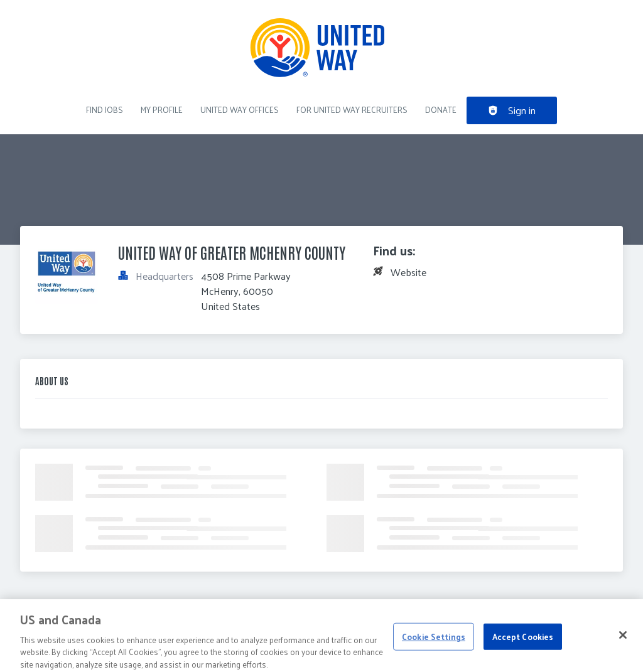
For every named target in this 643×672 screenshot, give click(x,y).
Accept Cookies (523, 641)
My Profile (162, 109)
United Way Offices (240, 109)
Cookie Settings (434, 641)
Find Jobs (105, 109)
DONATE (441, 109)
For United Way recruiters (352, 109)
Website (408, 272)
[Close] (623, 639)
